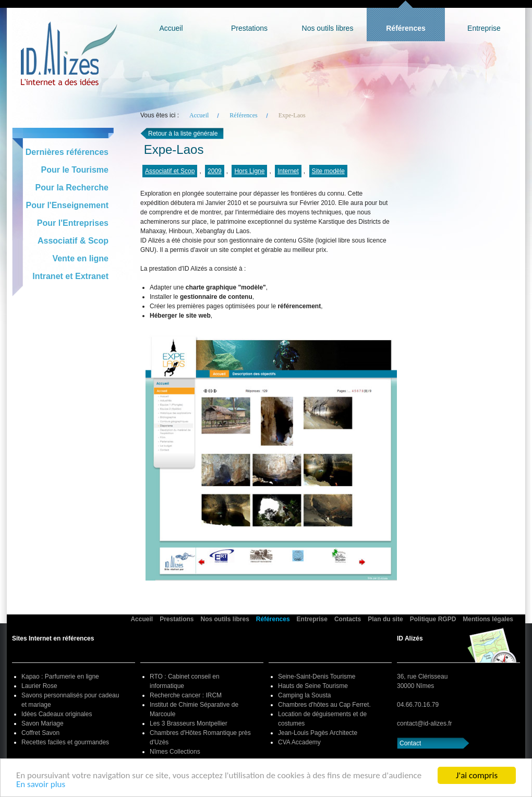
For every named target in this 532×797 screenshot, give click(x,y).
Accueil (171, 28)
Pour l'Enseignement (68, 205)
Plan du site (385, 619)
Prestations (249, 28)
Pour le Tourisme (75, 170)
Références (406, 28)
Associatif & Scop (73, 241)
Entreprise (484, 28)
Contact (410, 743)
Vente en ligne (80, 258)
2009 (215, 171)
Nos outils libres (328, 28)
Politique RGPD (433, 619)
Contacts (348, 619)
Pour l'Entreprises (73, 223)
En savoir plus (41, 785)
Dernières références (67, 152)
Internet (288, 171)
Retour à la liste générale (183, 134)
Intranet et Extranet (70, 276)
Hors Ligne (249, 171)
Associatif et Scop (170, 171)
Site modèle (328, 171)
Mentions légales (488, 619)
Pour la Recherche (72, 188)
